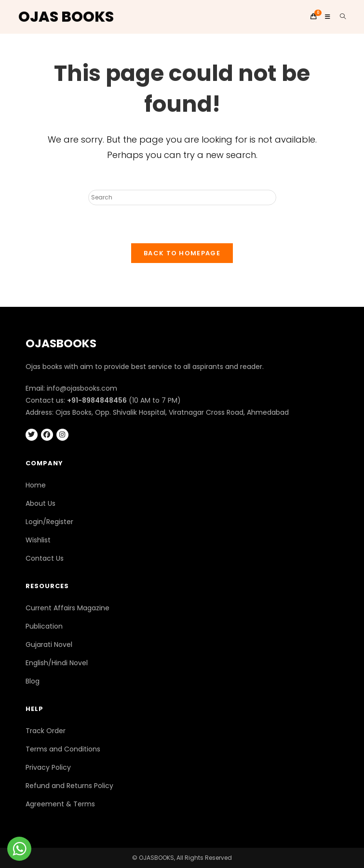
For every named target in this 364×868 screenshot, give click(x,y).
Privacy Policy (48, 767)
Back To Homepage (182, 253)
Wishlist (38, 540)
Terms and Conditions (63, 749)
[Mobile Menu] (325, 17)
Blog (33, 681)
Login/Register (49, 522)
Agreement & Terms (60, 804)
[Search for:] (339, 17)
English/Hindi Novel (57, 663)
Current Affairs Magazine (67, 608)
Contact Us (45, 558)
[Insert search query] (182, 197)
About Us (40, 503)
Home (36, 485)
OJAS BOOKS (66, 17)
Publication (44, 626)
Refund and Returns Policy (69, 786)
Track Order (46, 731)
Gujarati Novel (49, 644)
